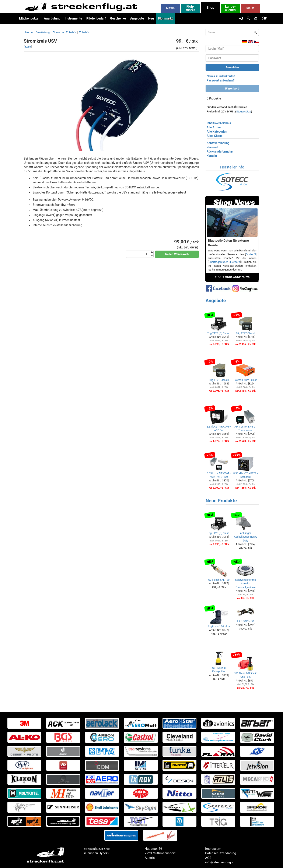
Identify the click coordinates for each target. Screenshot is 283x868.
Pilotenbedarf (96, 18)
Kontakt (212, 156)
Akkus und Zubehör (64, 32)
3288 (28, 47)
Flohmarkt (166, 18)
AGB (208, 858)
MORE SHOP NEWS (237, 277)
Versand (212, 147)
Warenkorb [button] (232, 88)
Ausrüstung (52, 18)
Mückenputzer (29, 18)
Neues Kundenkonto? (221, 76)
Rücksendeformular (220, 151)
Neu (151, 18)
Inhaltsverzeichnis (219, 123)
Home (29, 32)
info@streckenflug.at (220, 862)
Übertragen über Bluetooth (224, 262)
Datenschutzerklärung (221, 853)
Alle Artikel (214, 127)
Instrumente (73, 18)
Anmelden (232, 67)
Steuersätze (244, 111)
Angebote (137, 18)
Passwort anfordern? (221, 80)
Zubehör (84, 32)
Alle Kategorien (217, 132)
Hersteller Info (232, 167)
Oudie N (251, 254)
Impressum (213, 849)
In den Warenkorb (177, 254)
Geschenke (118, 18)
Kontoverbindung (218, 143)
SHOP (219, 277)
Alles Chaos (215, 136)
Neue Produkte (221, 501)
